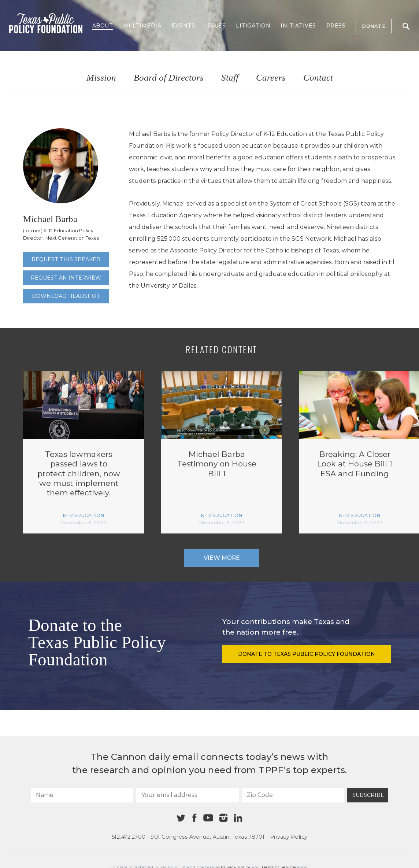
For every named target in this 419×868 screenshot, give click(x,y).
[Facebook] (194, 818)
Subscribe (368, 795)
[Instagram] (223, 818)
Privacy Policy (289, 837)
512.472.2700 (129, 837)
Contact (318, 78)
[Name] (82, 795)
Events (183, 26)
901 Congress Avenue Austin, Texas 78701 (208, 837)
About (103, 26)
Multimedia (142, 26)
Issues (215, 26)
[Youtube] (208, 818)
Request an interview (66, 278)
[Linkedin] (238, 818)
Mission (101, 78)
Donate (374, 26)
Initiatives (298, 26)
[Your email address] (188, 795)
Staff (230, 78)
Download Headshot (66, 296)
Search (406, 26)
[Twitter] (181, 818)
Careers (271, 78)
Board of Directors (169, 78)
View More (222, 558)
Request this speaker (66, 259)
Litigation (253, 26)
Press (336, 26)
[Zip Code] (293, 795)
